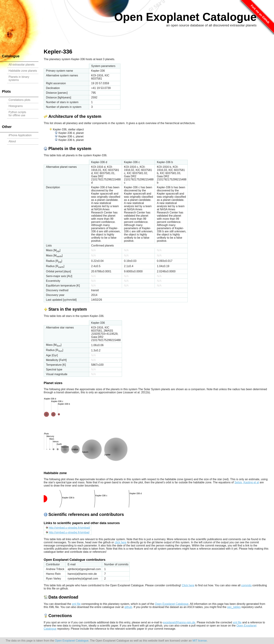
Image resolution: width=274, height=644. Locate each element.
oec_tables (234, 607)
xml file (76, 604)
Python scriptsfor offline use (17, 114)
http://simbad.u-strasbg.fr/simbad (69, 532)
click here (121, 542)
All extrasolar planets (22, 65)
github (128, 607)
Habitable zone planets (23, 71)
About (12, 141)
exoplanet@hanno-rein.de (179, 622)
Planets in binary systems (19, 78)
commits (246, 585)
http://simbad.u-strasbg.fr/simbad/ (69, 528)
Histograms (16, 106)
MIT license (200, 641)
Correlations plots (19, 100)
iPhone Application (20, 135)
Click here (188, 585)
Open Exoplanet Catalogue (185, 17)
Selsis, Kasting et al (247, 482)
